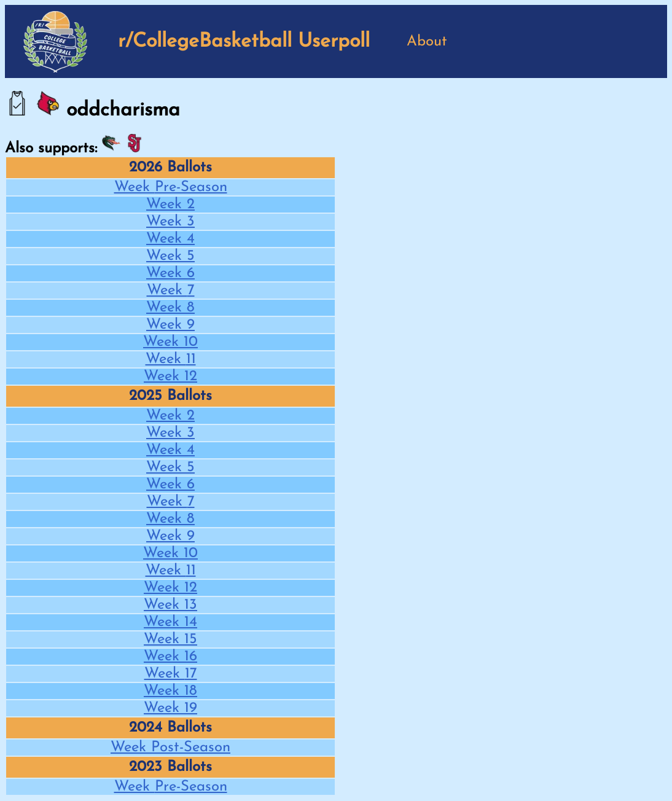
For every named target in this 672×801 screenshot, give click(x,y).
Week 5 (170, 256)
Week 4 (170, 239)
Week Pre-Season (171, 187)
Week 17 (171, 674)
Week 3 (170, 222)
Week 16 (170, 657)
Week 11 (171, 359)
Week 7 (171, 291)
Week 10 (170, 342)
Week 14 (170, 622)
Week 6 (170, 273)
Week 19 (170, 708)
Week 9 (170, 325)
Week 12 (170, 377)
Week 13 (170, 605)
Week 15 (170, 639)
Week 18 (170, 691)
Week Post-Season (170, 748)
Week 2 (170, 205)
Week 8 (170, 308)
